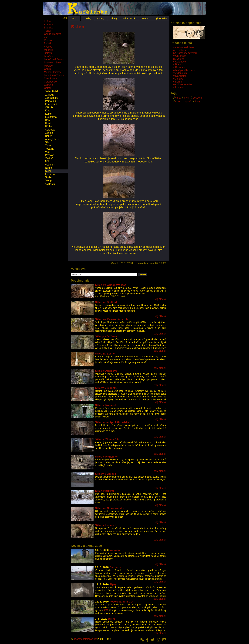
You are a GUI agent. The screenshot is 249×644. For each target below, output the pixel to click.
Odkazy (113, 18)
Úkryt (111, 619)
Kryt (47, 111)
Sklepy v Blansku (106, 388)
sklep (178, 102)
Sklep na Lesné (105, 354)
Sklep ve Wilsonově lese (111, 285)
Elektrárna (51, 117)
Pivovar (49, 155)
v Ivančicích (180, 76)
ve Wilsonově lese (183, 47)
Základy (50, 95)
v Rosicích (179, 67)
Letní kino (51, 174)
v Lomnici (179, 87)
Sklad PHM (51, 91)
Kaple (48, 114)
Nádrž (49, 168)
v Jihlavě (178, 79)
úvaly (197, 102)
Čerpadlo (50, 184)
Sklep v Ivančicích (107, 457)
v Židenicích (180, 73)
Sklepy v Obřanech (107, 336)
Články (101, 18)
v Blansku (179, 64)
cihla (178, 98)
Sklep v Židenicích (107, 439)
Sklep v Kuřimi (104, 491)
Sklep (48, 171)
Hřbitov (49, 126)
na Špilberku (180, 50)
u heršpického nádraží (186, 70)
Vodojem (50, 165)
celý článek (160, 299)
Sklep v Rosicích (106, 405)
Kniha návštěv (130, 18)
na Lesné (178, 59)
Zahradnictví (52, 98)
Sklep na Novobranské (110, 508)
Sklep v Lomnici (105, 525)
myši (187, 98)
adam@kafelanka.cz (85, 639)
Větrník (49, 107)
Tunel (48, 146)
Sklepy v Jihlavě (106, 474)
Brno (74, 18)
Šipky (113, 584)
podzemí (198, 98)
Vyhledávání (161, 18)
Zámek (49, 133)
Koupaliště (51, 104)
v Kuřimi (178, 82)
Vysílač (49, 158)
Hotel (48, 123)
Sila (47, 142)
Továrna (50, 149)
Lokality (87, 18)
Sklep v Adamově (106, 371)
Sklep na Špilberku (107, 302)
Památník (50, 101)
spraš (188, 102)
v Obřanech (180, 56)
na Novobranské (183, 84)
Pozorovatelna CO (121, 602)
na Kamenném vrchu (185, 53)
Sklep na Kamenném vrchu (112, 319)
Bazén (49, 136)
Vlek (48, 152)
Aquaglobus (52, 139)
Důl (47, 161)
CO (106, 610)
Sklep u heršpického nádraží (113, 422)
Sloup (48, 181)
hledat (142, 274)
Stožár (49, 177)
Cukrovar (50, 130)
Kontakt (146, 18)
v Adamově (180, 62)
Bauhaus (115, 567)
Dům (48, 120)
